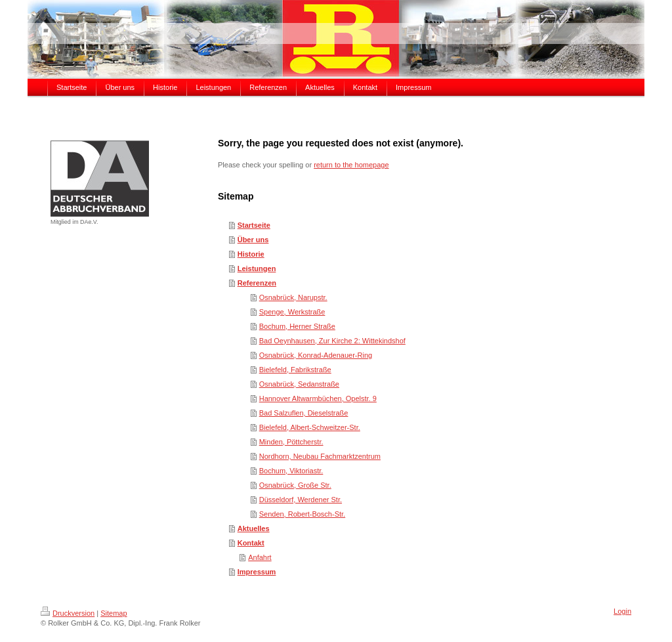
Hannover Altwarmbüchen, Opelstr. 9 (318, 398)
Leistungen (257, 268)
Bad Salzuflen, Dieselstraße (304, 413)
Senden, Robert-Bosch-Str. (302, 514)
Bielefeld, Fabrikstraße (295, 370)
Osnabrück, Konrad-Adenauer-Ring (316, 355)
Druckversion (68, 613)
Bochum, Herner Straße (297, 326)
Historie (251, 254)
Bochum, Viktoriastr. (291, 471)
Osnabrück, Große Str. (295, 485)
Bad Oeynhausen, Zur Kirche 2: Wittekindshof (332, 341)
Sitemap (114, 613)
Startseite (254, 225)
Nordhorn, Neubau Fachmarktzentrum (320, 456)
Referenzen (257, 283)
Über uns (253, 240)
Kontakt (251, 543)
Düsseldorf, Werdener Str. (301, 500)
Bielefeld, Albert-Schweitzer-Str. (310, 427)
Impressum (257, 572)
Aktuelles (254, 528)
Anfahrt (260, 557)
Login (622, 611)
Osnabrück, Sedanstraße (299, 384)
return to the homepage (351, 165)
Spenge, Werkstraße (292, 312)
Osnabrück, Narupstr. (293, 297)
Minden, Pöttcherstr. (291, 442)
